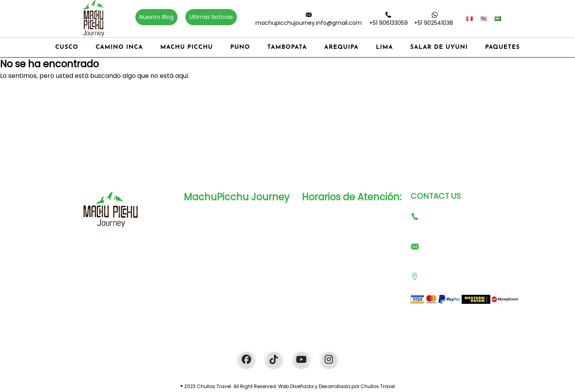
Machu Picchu (187, 47)
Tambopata (287, 47)
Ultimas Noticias (211, 17)
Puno (240, 47)
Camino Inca (119, 47)
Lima (384, 47)
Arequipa (341, 47)
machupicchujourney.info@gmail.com (309, 23)
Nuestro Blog (156, 17)
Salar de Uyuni (439, 47)
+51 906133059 (388, 23)
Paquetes (503, 47)
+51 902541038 (434, 23)
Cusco (67, 47)
